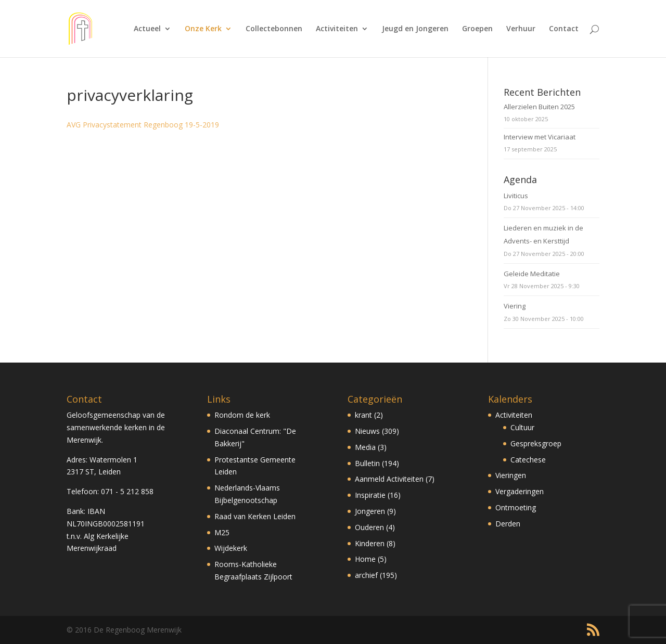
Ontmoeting (516, 507)
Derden (508, 524)
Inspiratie (370, 495)
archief (366, 575)
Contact (564, 29)
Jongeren (370, 511)
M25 (222, 532)
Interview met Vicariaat (540, 137)
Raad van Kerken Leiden (255, 516)
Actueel (147, 29)
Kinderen (370, 543)
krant (363, 415)
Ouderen (369, 527)
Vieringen (511, 475)
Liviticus (516, 196)
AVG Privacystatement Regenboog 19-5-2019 (143, 125)
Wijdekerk (231, 548)
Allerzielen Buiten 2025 (539, 107)
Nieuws (367, 431)
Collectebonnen (274, 29)
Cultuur (522, 427)
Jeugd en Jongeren (415, 29)
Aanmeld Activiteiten (389, 479)
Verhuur (521, 29)
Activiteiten (337, 29)
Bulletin (367, 463)
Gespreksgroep (536, 443)
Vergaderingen (520, 491)
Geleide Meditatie (532, 274)
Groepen (477, 29)
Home (365, 559)
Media (365, 447)
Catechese (528, 460)
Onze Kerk (203, 29)
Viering (515, 306)
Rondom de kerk (242, 415)
